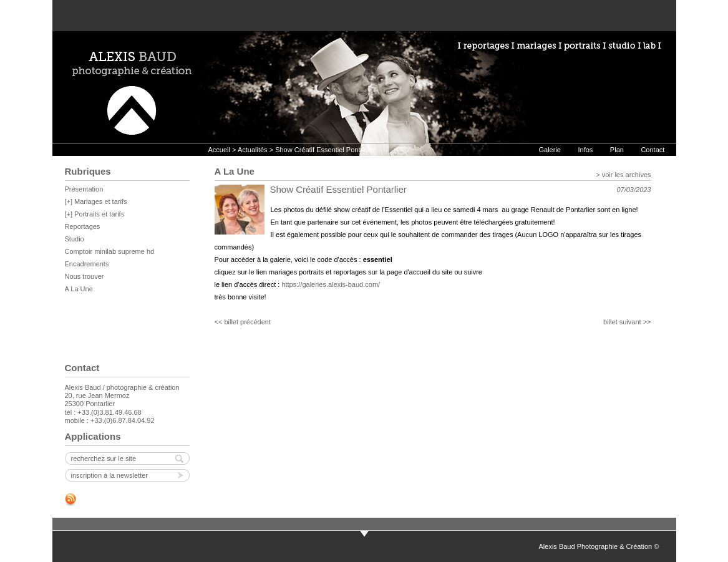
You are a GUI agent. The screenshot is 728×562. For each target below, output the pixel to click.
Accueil (219, 150)
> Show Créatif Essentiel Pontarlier (322, 150)
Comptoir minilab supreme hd (110, 251)
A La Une (79, 289)
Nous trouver (85, 276)
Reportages (83, 226)
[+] (70, 201)
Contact (653, 150)
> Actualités (250, 150)
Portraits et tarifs (99, 214)
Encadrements (87, 264)
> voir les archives (623, 175)
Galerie (550, 150)
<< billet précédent (243, 322)
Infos (585, 150)
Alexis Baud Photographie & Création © (599, 546)
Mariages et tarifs (100, 201)
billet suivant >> (627, 322)
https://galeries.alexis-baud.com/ (331, 284)
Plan (617, 150)
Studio (75, 239)
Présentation (84, 189)
